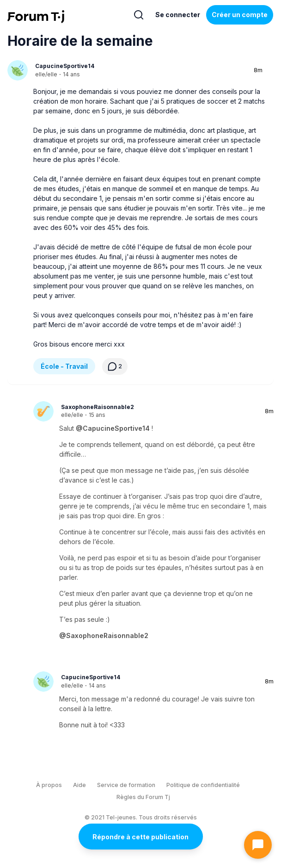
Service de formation (126, 785)
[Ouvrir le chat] (258, 845)
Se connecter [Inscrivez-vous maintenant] (178, 15)
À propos (49, 785)
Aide (79, 785)
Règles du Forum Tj (143, 797)
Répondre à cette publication (140, 837)
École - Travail (64, 366)
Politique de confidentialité (203, 785)
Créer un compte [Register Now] (240, 15)
